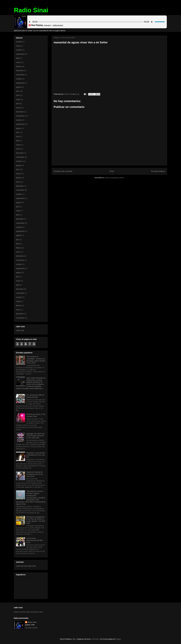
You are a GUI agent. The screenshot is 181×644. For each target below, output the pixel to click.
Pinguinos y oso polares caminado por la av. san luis (36, 455)
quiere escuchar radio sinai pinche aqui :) (29, 612)
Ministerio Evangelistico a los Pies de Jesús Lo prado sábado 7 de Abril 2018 (36, 520)
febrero (19, 66)
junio (18, 95)
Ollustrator (95, 639)
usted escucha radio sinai (26, 566)
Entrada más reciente (63, 171)
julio (18, 91)
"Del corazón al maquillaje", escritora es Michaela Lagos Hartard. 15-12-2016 (36, 360)
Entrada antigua (158, 171)
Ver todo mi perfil (31, 628)
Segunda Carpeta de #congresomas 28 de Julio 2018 (35, 474)
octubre (19, 42)
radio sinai (20, 330)
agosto (19, 87)
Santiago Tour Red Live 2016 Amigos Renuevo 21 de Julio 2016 (36, 436)
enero (18, 149)
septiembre (20, 54)
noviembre (20, 75)
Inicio (112, 171)
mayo (18, 46)
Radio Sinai (31, 10)
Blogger (118, 639)
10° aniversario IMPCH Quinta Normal (35, 396)
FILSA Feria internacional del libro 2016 (35, 540)
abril (18, 58)
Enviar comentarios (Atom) (115, 178)
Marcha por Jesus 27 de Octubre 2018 (36, 415)
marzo (18, 62)
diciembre (20, 71)
